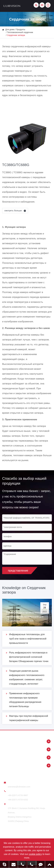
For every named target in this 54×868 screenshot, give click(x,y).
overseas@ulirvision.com (19, 787)
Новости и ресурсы (27, 757)
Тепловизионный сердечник (20, 32)
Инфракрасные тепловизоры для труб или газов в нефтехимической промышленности (26, 638)
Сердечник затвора (16, 35)
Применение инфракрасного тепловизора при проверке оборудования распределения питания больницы (24, 699)
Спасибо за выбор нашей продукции (24, 481)
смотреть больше (15, 211)
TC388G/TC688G (16, 165)
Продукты (21, 29)
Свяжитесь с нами (14, 774)
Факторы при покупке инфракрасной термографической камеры (27, 718)
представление (18, 571)
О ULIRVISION (27, 749)
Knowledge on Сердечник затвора (24, 590)
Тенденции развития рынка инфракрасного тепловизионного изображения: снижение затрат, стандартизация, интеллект (25, 677)
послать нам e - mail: (17, 782)
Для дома (10, 29)
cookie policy (35, 854)
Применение (27, 766)
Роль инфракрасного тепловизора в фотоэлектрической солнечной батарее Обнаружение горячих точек (27, 656)
